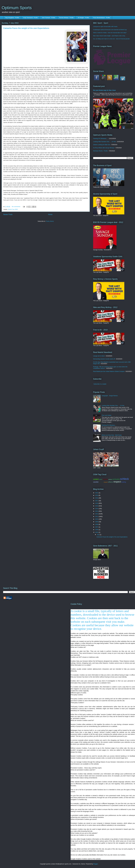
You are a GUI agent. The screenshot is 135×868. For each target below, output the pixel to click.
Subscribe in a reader (100, 384)
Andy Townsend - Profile (30, 18)
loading (124, 482)
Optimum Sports (17, 8)
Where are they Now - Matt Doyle (112, 435)
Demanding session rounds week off (104, 359)
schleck (124, 479)
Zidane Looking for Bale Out (102, 145)
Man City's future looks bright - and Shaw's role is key (109, 36)
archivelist (116, 479)
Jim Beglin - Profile (83, 18)
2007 (97, 527)
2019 (97, 495)
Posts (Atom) (50, 221)
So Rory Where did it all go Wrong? (104, 148)
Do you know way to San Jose (104, 90)
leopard (106, 482)
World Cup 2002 (13, 209)
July (98, 535)
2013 (97, 511)
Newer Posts (8, 214)
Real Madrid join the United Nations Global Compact (109, 371)
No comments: (16, 207)
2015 (97, 506)
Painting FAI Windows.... (100, 138)
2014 (97, 509)
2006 (97, 530)
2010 (97, 519)
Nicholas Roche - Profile (100, 151)
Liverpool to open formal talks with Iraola (105, 26)
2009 (97, 522)
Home (50, 214)
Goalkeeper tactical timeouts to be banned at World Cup (110, 30)
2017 (97, 501)
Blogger (96, 864)
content (96, 479)
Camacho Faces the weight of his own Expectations (26, 28)
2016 (97, 503)
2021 (97, 493)
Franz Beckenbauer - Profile (101, 18)
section (105, 479)
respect (117, 482)
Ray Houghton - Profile (12, 18)
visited (101, 479)
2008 (97, 524)
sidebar (110, 479)
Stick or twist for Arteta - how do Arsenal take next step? (110, 33)
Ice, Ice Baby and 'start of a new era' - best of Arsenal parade (111, 39)
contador (101, 482)
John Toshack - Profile (48, 18)
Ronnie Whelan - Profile (66, 18)
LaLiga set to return (99, 356)
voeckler (96, 482)
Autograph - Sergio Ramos (110, 396)
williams (111, 482)
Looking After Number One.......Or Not (104, 142)
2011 (97, 516)
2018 (97, 498)
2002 (97, 532)
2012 (97, 514)
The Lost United (106, 415)
